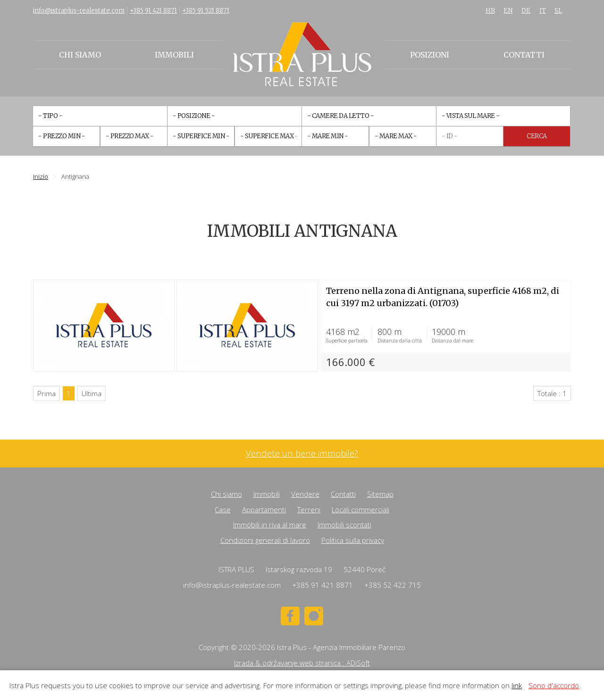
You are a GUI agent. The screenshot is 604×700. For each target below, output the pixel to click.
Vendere (305, 494)
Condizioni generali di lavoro (265, 540)
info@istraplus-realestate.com (79, 11)
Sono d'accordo (554, 685)
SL (558, 11)
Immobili (174, 55)
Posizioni (430, 55)
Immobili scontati (344, 525)
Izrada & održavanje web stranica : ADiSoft (302, 663)
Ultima (92, 393)
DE (526, 11)
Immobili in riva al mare (270, 525)
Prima (46, 393)
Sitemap (380, 494)
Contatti (524, 55)
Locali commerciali (361, 509)
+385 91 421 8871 (153, 11)
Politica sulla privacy (353, 540)
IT (543, 11)
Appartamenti (264, 509)
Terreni (309, 509)
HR (490, 11)
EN (508, 11)
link (517, 685)
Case (223, 509)
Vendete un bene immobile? (302, 454)
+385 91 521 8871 (206, 11)
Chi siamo (80, 55)
